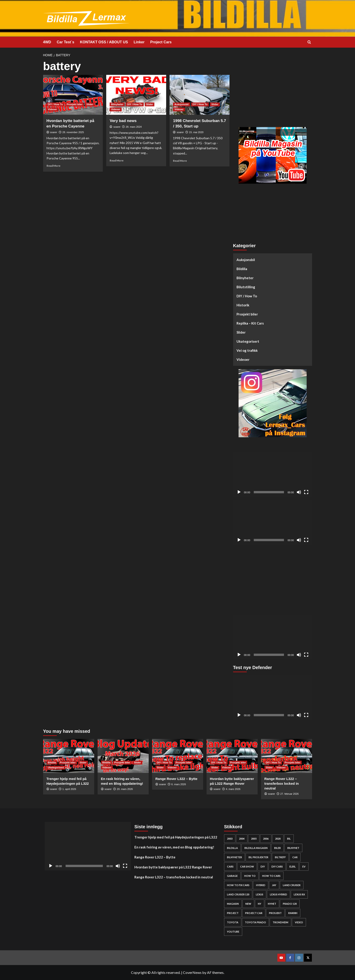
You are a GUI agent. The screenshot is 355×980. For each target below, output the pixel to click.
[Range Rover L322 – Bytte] (178, 756)
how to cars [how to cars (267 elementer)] (271, 876)
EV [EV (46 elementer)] (304, 866)
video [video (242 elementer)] (299, 922)
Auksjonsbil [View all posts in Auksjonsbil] (181, 104)
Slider (241, 332)
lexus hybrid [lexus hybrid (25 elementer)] (279, 894)
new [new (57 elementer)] (248, 904)
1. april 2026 (69, 789)
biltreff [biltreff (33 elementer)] (280, 857)
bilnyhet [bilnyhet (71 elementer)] (293, 848)
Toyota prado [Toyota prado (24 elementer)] (255, 922)
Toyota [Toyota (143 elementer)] (233, 922)
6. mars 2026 (179, 784)
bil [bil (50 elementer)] (289, 839)
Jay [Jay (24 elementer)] (274, 885)
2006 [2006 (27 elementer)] (266, 839)
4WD (47, 42)
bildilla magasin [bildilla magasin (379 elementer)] (256, 848)
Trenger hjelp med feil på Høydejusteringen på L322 (176, 837)
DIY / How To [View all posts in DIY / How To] (55, 104)
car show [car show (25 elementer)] (247, 866)
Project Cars (161, 42)
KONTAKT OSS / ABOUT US (104, 42)
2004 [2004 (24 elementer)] (242, 839)
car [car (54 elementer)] (295, 857)
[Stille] (299, 492)
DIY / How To (247, 296)
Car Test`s (65, 42)
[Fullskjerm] (306, 492)
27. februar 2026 (290, 794)
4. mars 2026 (233, 789)
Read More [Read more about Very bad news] (117, 160)
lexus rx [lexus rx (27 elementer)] (299, 894)
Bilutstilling (246, 287)
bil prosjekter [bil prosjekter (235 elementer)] (258, 857)
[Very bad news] (136, 95)
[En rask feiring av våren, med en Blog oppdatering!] (123, 756)
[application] (273, 475)
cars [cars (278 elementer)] (230, 866)
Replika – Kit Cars (250, 323)
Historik (243, 305)
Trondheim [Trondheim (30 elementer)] (280, 922)
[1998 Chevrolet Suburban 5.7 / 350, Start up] (200, 95)
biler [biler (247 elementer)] (277, 848)
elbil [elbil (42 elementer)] (293, 866)
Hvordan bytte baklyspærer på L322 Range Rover (173, 867)
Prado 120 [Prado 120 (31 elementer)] (290, 904)
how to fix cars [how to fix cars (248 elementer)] (238, 885)
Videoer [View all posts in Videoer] (52, 109)
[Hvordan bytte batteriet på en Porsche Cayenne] (73, 95)
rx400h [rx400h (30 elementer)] (293, 913)
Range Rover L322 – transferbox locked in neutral (282, 783)
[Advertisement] (273, 92)
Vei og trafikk (247, 350)
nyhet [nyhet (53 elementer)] (272, 904)
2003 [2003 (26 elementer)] (230, 839)
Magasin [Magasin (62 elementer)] (233, 904)
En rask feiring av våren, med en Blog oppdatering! (174, 847)
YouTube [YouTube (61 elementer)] (233, 932)
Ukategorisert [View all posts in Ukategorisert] (56, 767)
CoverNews (192, 972)
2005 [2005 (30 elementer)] (254, 839)
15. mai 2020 (196, 132)
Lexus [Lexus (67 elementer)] (260, 894)
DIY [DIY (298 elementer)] (263, 866)
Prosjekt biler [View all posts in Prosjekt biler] (75, 104)
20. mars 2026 (125, 789)
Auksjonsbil (246, 260)
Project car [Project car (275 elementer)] (254, 913)
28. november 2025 (73, 132)
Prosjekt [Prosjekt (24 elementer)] (275, 913)
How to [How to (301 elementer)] (250, 876)
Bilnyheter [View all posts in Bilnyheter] (117, 104)
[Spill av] (239, 492)
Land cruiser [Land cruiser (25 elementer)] (292, 885)
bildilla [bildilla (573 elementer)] (232, 848)
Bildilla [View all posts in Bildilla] (52, 762)
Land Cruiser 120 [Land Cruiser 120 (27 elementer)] (238, 894)
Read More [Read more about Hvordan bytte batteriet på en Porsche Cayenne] (53, 166)
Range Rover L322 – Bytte (176, 779)
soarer (54, 132)
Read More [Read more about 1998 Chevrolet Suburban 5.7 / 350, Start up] (180, 161)
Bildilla (242, 269)
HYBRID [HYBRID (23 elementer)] (261, 885)
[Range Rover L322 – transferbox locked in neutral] (287, 756)
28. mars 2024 (134, 127)
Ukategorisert (248, 341)
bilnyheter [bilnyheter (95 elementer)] (234, 857)
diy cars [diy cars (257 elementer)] (277, 866)
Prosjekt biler (247, 314)
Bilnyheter (245, 278)
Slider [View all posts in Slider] (90, 104)
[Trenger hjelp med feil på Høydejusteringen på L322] (69, 756)
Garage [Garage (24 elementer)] (232, 876)
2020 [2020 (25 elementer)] (278, 839)
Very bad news (123, 121)
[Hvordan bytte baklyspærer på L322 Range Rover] (232, 756)
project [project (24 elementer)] (233, 913)
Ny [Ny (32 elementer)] (260, 904)
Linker (139, 42)
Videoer (243, 359)
